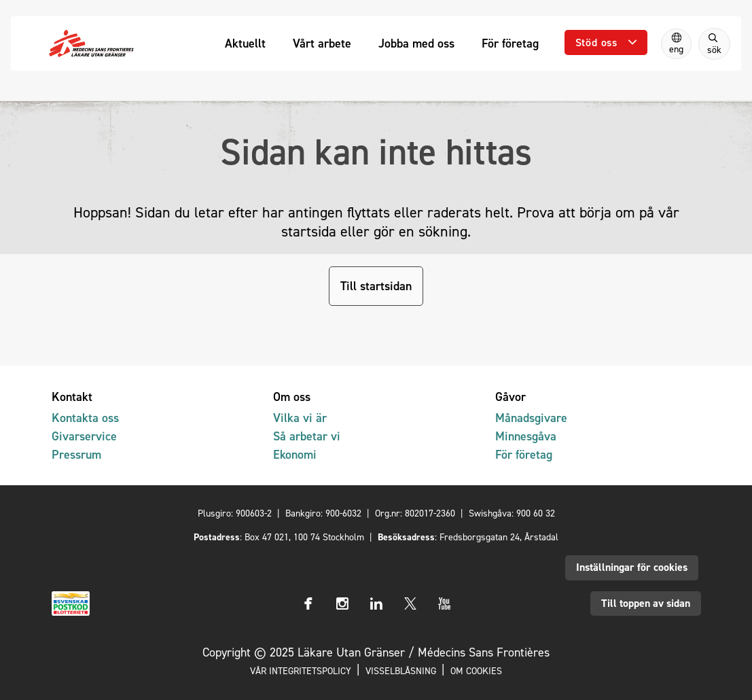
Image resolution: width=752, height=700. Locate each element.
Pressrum (76, 454)
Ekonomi (295, 454)
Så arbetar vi (307, 436)
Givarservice (84, 436)
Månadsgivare (531, 418)
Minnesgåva (526, 436)
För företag (524, 454)
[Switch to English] (676, 44)
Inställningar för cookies (632, 567)
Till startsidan (376, 286)
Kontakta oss (85, 418)
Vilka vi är (300, 418)
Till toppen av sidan (646, 603)
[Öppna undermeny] (606, 42)
